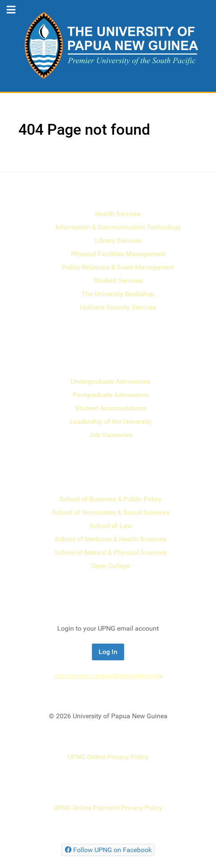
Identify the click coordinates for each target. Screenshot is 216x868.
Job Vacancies (111, 435)
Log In (108, 652)
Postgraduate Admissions (111, 395)
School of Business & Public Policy (111, 499)
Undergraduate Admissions (111, 381)
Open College (111, 566)
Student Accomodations (111, 408)
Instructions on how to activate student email (107, 676)
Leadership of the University (111, 421)
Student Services (118, 281)
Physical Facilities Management (118, 254)
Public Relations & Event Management (118, 267)
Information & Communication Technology (118, 227)
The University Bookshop (118, 294)
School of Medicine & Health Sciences (111, 539)
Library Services (118, 240)
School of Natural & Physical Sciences (111, 552)
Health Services (118, 214)
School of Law (111, 526)
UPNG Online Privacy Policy (108, 757)
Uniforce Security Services (118, 307)
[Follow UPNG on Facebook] (108, 850)
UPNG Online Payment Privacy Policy (108, 808)
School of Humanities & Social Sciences (111, 512)
